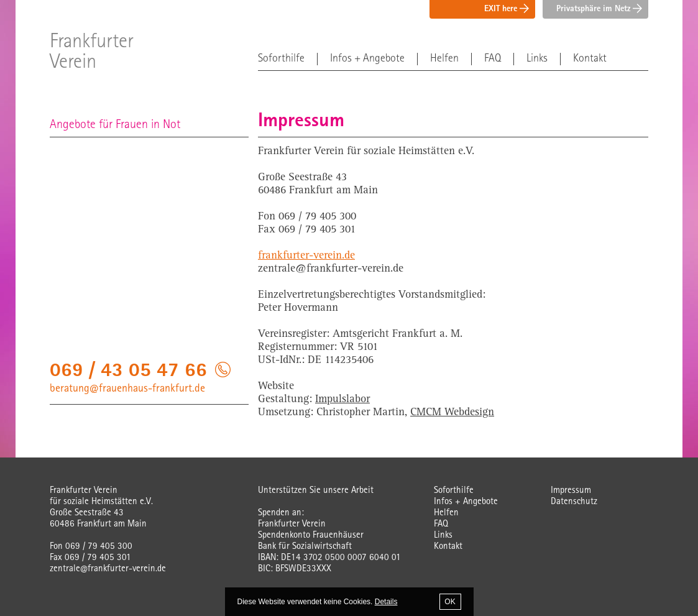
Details (386, 602)
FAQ (493, 59)
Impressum (571, 491)
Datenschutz (574, 502)
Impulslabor (342, 400)
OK (450, 602)
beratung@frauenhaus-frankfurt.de (127, 389)
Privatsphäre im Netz (599, 9)
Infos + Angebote (367, 59)
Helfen (444, 59)
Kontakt (590, 59)
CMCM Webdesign (452, 413)
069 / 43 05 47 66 (128, 372)
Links (537, 59)
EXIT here (507, 9)
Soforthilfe (281, 59)
